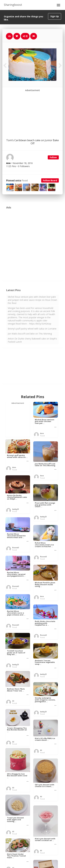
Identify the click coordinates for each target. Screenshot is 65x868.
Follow (53, 157)
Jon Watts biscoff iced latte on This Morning (30, 334)
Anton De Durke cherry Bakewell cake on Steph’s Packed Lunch (32, 340)
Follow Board (50, 180)
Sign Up (55, 16)
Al (13, 701)
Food (25, 181)
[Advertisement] (32, 111)
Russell (16, 547)
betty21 (16, 509)
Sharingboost (13, 5)
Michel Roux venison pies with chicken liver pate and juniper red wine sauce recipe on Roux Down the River (32, 300)
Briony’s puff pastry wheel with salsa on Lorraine (32, 329)
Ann (42, 433)
